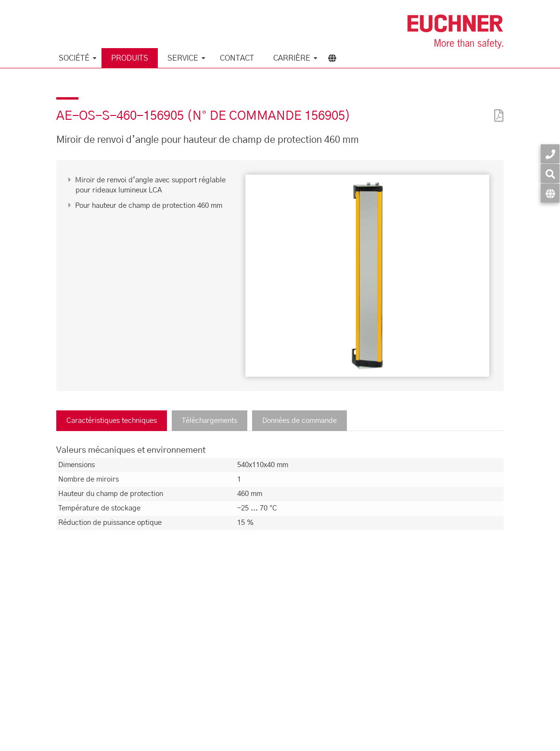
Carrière (292, 58)
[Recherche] (550, 173)
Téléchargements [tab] (210, 421)
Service (183, 58)
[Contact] (550, 154)
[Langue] (550, 193)
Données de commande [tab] (299, 421)
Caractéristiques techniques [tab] (112, 421)
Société (74, 58)
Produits (130, 58)
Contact (237, 58)
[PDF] (496, 109)
